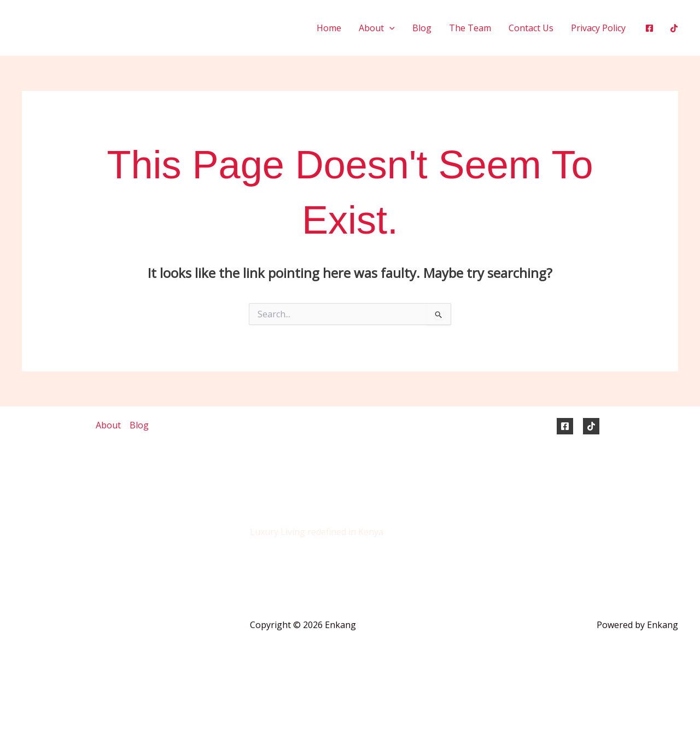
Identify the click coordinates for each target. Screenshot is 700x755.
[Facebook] (649, 28)
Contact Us (531, 28)
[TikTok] (591, 426)
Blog (422, 28)
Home (329, 28)
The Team (470, 28)
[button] (389, 28)
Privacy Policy (598, 28)
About (377, 28)
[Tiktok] (674, 28)
